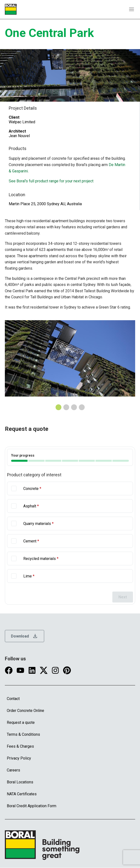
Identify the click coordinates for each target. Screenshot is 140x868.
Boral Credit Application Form (32, 806)
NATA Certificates (22, 794)
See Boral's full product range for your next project (51, 181)
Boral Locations (20, 782)
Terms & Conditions (23, 734)
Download (25, 636)
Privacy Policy (19, 758)
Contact (13, 699)
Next (123, 597)
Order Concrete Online (25, 711)
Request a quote (21, 722)
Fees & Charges (20, 746)
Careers (13, 770)
